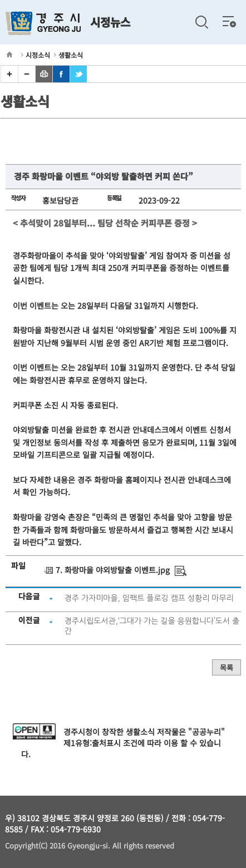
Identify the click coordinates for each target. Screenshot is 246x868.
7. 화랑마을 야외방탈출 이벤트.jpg (113, 570)
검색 (201, 22)
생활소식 (71, 55)
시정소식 (38, 55)
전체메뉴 (229, 21)
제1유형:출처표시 (92, 743)
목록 (227, 667)
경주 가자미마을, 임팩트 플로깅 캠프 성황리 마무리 (149, 598)
